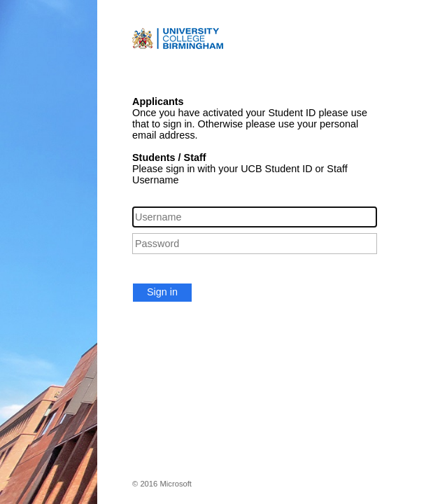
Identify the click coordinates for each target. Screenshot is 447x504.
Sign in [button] (162, 292)
